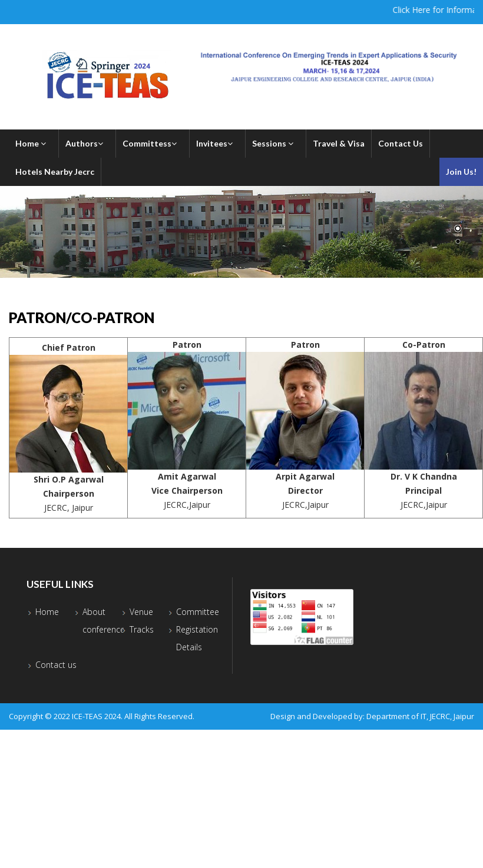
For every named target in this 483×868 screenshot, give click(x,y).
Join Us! (461, 172)
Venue (141, 612)
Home (34, 143)
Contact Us (401, 143)
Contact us (56, 665)
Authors (87, 143)
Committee (198, 612)
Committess (153, 143)
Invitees (217, 143)
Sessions (276, 143)
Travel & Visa (339, 143)
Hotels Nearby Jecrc (55, 172)
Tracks (142, 629)
